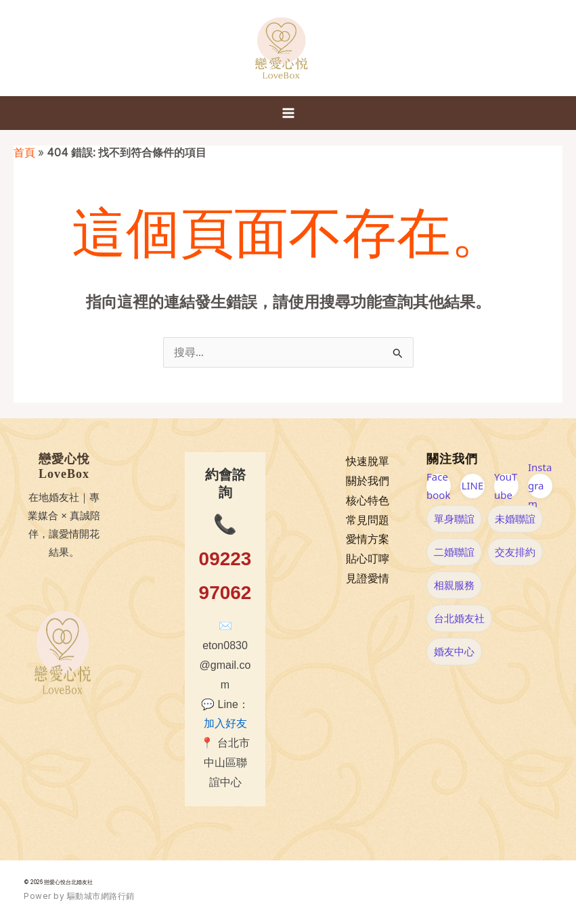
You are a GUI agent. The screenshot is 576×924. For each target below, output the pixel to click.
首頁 (24, 153)
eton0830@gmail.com (225, 665)
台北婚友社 (459, 618)
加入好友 (225, 723)
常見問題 (368, 520)
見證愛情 (368, 578)
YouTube (506, 486)
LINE (473, 485)
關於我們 (368, 481)
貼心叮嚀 (368, 559)
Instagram (540, 486)
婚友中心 (454, 651)
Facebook (438, 486)
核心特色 (368, 501)
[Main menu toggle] (288, 113)
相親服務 (454, 585)
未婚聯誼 (515, 519)
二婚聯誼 (454, 552)
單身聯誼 (454, 519)
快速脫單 (368, 461)
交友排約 (515, 552)
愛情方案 (368, 539)
